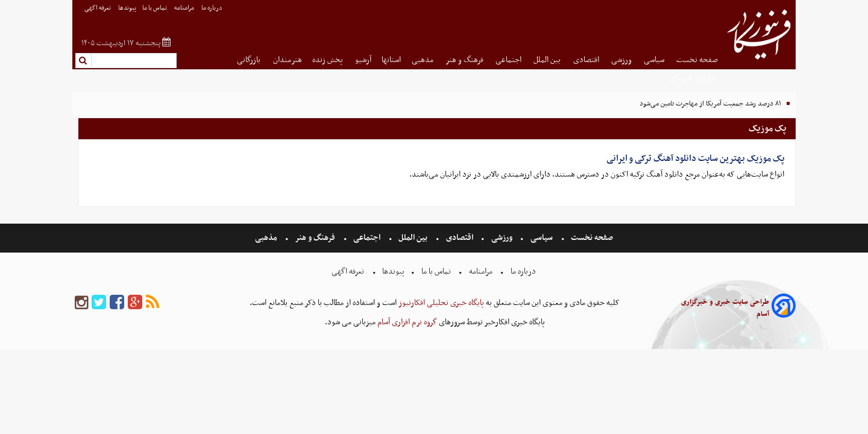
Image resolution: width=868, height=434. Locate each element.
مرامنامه (185, 8)
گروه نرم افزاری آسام (406, 322)
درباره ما (212, 8)
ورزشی (622, 60)
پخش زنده (329, 60)
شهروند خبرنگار (694, 78)
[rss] (153, 303)
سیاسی (655, 60)
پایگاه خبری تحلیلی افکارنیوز (440, 303)
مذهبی (423, 60)
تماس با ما (155, 8)
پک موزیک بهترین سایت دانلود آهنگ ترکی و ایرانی (695, 159)
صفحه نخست (697, 60)
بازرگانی (250, 60)
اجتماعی (509, 60)
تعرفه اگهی (98, 8)
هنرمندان (288, 60)
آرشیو (363, 60)
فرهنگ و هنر (465, 60)
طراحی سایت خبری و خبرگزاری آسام (725, 308)
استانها (391, 60)
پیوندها (127, 8)
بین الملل (548, 60)
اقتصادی (587, 60)
